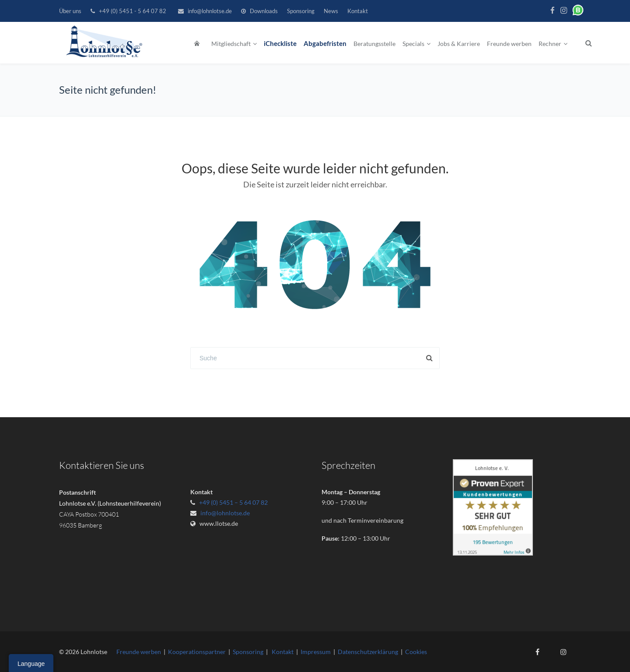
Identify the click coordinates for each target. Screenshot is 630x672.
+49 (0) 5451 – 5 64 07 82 (233, 502)
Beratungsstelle (374, 44)
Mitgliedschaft (231, 44)
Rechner (550, 44)
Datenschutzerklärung (368, 652)
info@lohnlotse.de (210, 11)
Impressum (316, 652)
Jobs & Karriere (459, 44)
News (331, 11)
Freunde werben (509, 44)
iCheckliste (280, 44)
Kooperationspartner (197, 652)
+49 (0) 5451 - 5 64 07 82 (133, 11)
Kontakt (358, 11)
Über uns (70, 11)
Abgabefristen (325, 44)
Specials (413, 44)
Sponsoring (301, 11)
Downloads (264, 11)
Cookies (416, 652)
